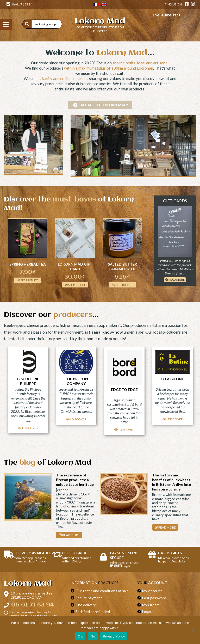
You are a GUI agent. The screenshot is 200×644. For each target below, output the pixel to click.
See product (28, 280)
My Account (152, 591)
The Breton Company (76, 381)
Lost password (154, 598)
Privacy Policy (114, 636)
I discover (28, 428)
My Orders (151, 605)
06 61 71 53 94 (19, 4)
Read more (175, 280)
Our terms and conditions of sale (102, 591)
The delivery (86, 605)
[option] (28, 251)
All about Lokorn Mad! (101, 105)
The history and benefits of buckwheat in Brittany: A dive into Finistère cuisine (172, 482)
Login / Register (167, 15)
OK (80, 636)
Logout (148, 612)
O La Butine (173, 379)
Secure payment (89, 598)
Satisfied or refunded (93, 612)
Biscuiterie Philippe (28, 381)
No (93, 636)
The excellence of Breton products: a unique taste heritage (75, 480)
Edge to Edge (124, 390)
